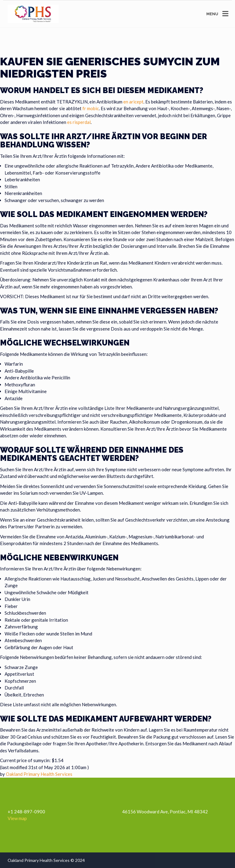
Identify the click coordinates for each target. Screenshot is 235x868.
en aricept (133, 102)
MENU (212, 14)
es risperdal (79, 122)
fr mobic (91, 108)
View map (17, 818)
